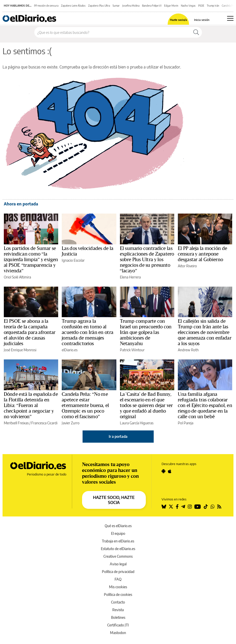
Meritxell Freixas (16, 423)
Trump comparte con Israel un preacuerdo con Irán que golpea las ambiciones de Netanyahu (146, 332)
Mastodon (118, 633)
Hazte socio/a (178, 20)
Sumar (116, 6)
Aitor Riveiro (187, 266)
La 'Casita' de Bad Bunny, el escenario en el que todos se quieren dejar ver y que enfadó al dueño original (146, 405)
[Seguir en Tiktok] (206, 507)
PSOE (201, 6)
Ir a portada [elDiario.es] (118, 436)
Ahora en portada (21, 204)
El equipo (118, 533)
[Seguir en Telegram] (183, 507)
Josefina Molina (131, 6)
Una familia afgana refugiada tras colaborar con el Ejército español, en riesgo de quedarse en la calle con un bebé (205, 405)
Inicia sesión (202, 20)
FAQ (118, 579)
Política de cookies (118, 594)
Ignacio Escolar (73, 260)
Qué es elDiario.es (118, 526)
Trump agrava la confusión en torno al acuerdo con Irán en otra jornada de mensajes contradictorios (88, 332)
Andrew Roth (188, 350)
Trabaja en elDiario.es (118, 541)
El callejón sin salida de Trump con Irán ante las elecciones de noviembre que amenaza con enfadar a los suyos (205, 332)
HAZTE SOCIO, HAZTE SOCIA (114, 500)
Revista (118, 610)
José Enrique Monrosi (20, 350)
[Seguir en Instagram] (190, 507)
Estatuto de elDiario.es (118, 549)
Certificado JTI (118, 625)
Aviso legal (118, 564)
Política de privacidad (118, 572)
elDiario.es (70, 350)
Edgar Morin (171, 6)
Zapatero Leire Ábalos (73, 6)
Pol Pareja (186, 423)
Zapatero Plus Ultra (99, 6)
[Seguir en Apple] (170, 471)
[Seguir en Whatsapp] (213, 507)
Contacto (118, 602)
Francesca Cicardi (44, 423)
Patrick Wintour (132, 350)
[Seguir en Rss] (219, 507)
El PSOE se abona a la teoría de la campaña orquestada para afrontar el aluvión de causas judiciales (30, 332)
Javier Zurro (71, 423)
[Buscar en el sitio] (112, 32)
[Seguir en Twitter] (171, 507)
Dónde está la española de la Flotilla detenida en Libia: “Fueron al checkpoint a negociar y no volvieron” (31, 405)
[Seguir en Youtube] (198, 507)
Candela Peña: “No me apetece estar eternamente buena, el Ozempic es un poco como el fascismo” (85, 405)
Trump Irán (213, 6)
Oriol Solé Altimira (17, 277)
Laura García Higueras (137, 423)
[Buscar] (196, 32)
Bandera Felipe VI (152, 6)
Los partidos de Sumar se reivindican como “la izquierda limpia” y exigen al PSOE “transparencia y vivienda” (31, 260)
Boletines (118, 617)
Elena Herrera (130, 277)
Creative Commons (118, 556)
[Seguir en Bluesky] (164, 507)
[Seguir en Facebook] (177, 507)
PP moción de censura (46, 6)
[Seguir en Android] (163, 471)
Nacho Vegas (188, 6)
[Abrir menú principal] (230, 18)
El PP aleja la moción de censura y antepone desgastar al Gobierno (202, 254)
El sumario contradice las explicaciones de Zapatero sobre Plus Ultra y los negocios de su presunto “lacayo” (147, 260)
